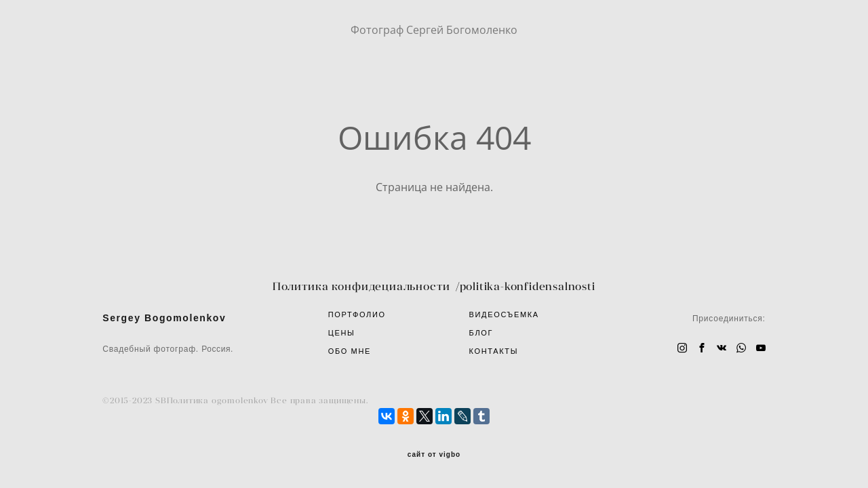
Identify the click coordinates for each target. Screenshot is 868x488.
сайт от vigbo (434, 455)
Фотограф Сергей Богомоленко (434, 30)
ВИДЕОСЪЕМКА (504, 314)
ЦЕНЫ (342, 333)
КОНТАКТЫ (494, 351)
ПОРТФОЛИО (357, 314)
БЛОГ (481, 333)
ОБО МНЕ (350, 351)
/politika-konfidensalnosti (526, 286)
